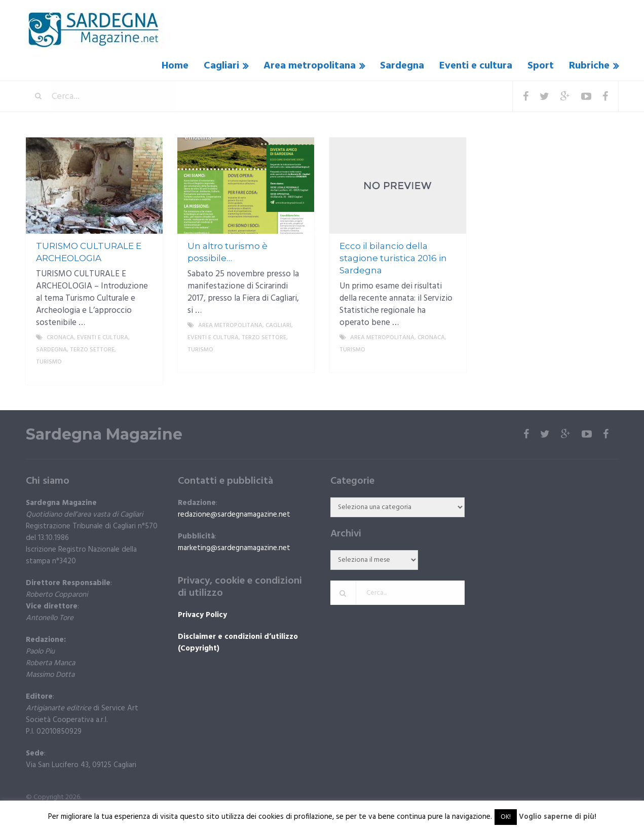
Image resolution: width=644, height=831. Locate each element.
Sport (541, 66)
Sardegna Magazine (104, 435)
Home (175, 66)
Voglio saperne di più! (558, 817)
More (146, 374)
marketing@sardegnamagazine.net (234, 548)
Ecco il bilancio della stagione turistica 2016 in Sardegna (393, 258)
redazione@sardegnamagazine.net (234, 515)
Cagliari (221, 66)
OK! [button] (506, 817)
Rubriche (589, 66)
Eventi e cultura (476, 66)
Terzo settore (92, 350)
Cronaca (60, 338)
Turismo (49, 362)
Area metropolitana (310, 66)
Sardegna (402, 66)
